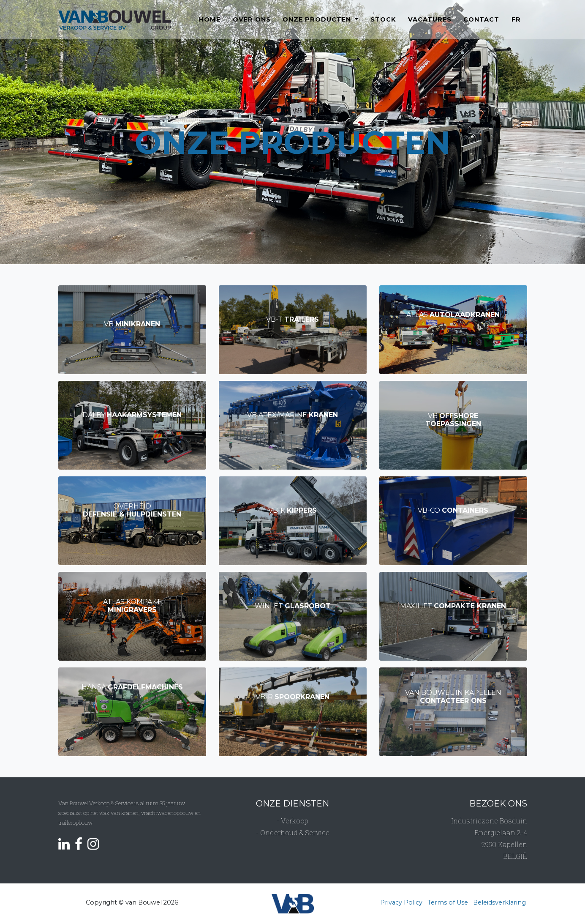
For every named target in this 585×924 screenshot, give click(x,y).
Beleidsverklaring (499, 902)
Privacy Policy (401, 902)
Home (210, 25)
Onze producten (318, 25)
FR (516, 25)
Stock (383, 25)
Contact (481, 25)
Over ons (252, 25)
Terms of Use (448, 902)
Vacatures (430, 25)
